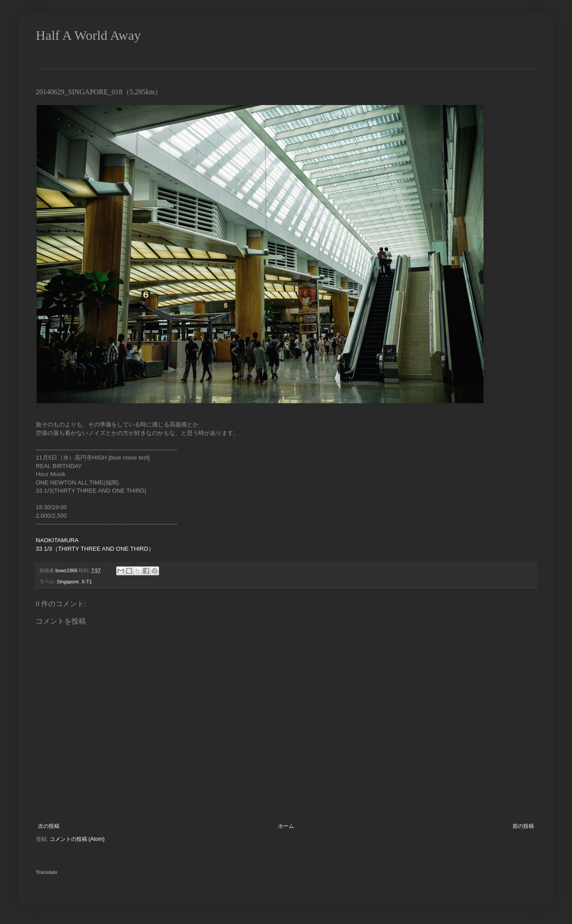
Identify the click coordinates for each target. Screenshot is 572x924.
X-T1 (86, 582)
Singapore (68, 582)
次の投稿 (49, 826)
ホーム (286, 826)
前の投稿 (523, 826)
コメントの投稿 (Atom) (77, 839)
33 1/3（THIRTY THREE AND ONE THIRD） (95, 549)
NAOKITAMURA (57, 540)
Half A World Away (88, 35)
